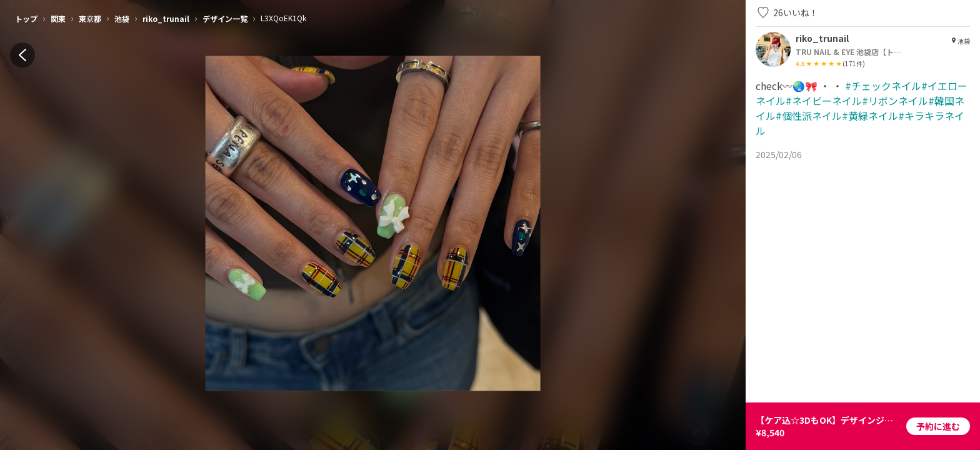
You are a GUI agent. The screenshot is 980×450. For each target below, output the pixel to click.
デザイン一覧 (225, 18)
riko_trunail (166, 18)
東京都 (90, 18)
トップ (26, 18)
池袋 (122, 18)
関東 (58, 18)
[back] (22, 55)
